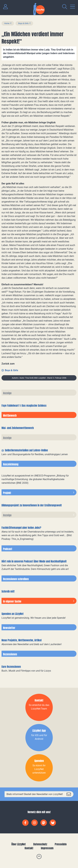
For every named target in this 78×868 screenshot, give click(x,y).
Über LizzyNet (19, 844)
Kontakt (29, 848)
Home (7, 23)
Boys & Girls (23, 23)
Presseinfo (61, 844)
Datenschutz (40, 844)
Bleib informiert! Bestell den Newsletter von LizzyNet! (35, 794)
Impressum (47, 848)
